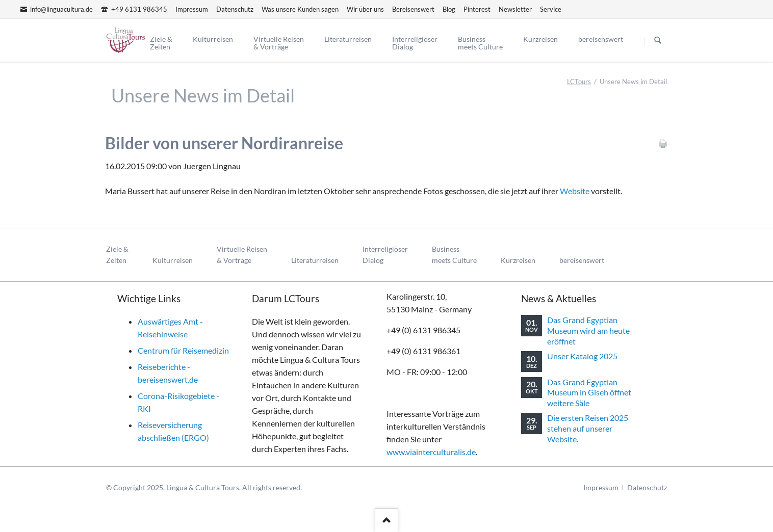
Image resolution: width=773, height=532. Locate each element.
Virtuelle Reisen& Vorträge (242, 255)
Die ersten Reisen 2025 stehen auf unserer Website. (588, 428)
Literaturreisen (315, 260)
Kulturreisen (173, 260)
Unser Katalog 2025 (582, 356)
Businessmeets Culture (454, 255)
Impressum (601, 487)
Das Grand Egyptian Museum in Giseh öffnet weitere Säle (589, 392)
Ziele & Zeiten (117, 255)
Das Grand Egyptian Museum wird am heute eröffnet (588, 330)
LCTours (579, 82)
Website (575, 191)
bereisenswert (582, 260)
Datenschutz (647, 487)
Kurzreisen (518, 260)
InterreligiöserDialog (385, 255)
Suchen (658, 41)
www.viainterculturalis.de (431, 452)
